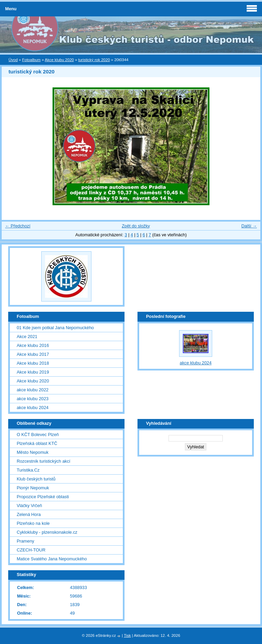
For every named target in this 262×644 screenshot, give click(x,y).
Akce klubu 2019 (33, 372)
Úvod (13, 60)
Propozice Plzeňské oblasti (43, 497)
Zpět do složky (136, 226)
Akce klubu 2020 (59, 60)
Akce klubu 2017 (33, 354)
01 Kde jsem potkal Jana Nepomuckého (55, 328)
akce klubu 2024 (33, 408)
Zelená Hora (29, 514)
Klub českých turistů (36, 479)
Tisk (127, 635)
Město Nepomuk (33, 452)
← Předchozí (18, 226)
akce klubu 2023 (33, 399)
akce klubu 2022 (33, 390)
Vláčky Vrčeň (29, 506)
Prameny (25, 541)
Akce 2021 (27, 337)
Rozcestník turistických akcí (43, 461)
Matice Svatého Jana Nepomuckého (52, 559)
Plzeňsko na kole (33, 523)
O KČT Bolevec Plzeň (38, 435)
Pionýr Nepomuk (33, 488)
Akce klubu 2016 (33, 345)
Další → (249, 226)
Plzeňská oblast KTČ (37, 443)
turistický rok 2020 (94, 60)
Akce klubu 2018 (33, 363)
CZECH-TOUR (31, 550)
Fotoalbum (31, 60)
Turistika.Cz (28, 470)
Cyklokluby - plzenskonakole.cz (47, 532)
